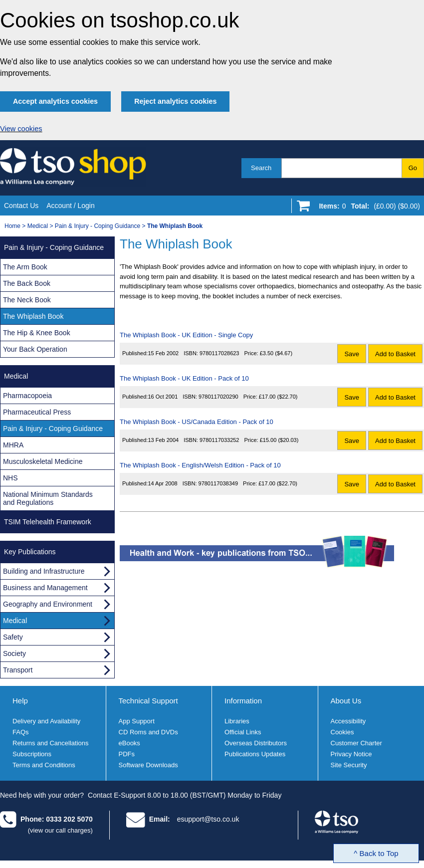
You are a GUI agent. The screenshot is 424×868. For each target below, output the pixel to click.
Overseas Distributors (256, 743)
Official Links (243, 732)
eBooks (129, 743)
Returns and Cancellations (50, 743)
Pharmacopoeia (27, 396)
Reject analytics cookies (175, 101)
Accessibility (348, 721)
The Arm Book (25, 267)
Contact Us (21, 206)
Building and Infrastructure (44, 571)
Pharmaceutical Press (37, 412)
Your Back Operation (35, 349)
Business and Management (45, 588)
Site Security (349, 765)
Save (352, 354)
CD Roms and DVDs (148, 732)
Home (12, 226)
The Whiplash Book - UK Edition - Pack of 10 (184, 378)
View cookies (21, 129)
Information (243, 701)
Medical (38, 226)
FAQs (21, 732)
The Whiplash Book (33, 316)
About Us (346, 701)
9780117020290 (218, 397)
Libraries (237, 721)
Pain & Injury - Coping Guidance (98, 226)
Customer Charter (356, 743)
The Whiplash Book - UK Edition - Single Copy (186, 335)
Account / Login (71, 206)
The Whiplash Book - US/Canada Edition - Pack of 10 (197, 422)
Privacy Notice (351, 754)
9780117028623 (219, 353)
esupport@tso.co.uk (208, 819)
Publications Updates (255, 754)
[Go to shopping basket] (367, 208)
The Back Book (27, 283)
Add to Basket (395, 354)
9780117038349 (218, 483)
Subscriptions (32, 754)
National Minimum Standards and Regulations (48, 498)
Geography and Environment (48, 604)
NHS (10, 478)
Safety (13, 637)
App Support (137, 721)
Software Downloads (148, 765)
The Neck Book (27, 300)
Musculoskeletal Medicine (43, 461)
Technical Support (148, 701)
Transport (18, 670)
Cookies (342, 732)
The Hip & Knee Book (37, 333)
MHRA (13, 445)
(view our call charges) (60, 830)
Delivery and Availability (46, 721)
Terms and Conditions (44, 765)
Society (14, 653)
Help (20, 701)
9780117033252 (219, 440)
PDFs (127, 754)
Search (261, 168)
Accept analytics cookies (55, 101)
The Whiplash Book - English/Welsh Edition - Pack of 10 (200, 465)
